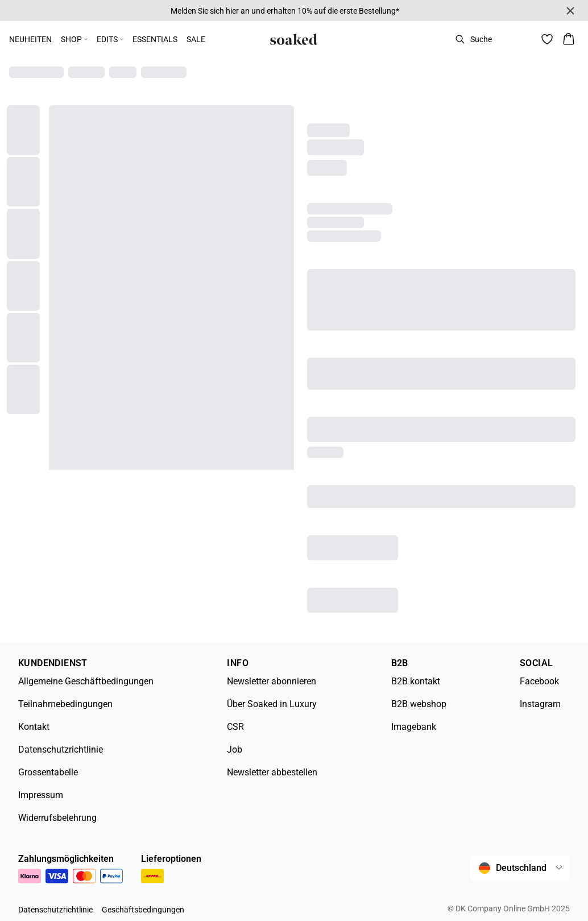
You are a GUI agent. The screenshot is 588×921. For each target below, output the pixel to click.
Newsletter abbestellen (272, 772)
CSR (235, 727)
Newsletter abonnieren (272, 681)
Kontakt (34, 727)
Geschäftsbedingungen (143, 910)
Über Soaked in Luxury (272, 704)
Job (235, 749)
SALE (196, 39)
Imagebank (414, 727)
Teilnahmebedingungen (65, 704)
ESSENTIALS (155, 39)
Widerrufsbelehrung (57, 818)
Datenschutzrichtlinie (61, 749)
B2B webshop (419, 704)
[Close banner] (570, 11)
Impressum (41, 795)
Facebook (539, 681)
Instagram (540, 704)
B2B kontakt (416, 681)
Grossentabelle (48, 772)
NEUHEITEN (30, 39)
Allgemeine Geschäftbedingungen (86, 681)
